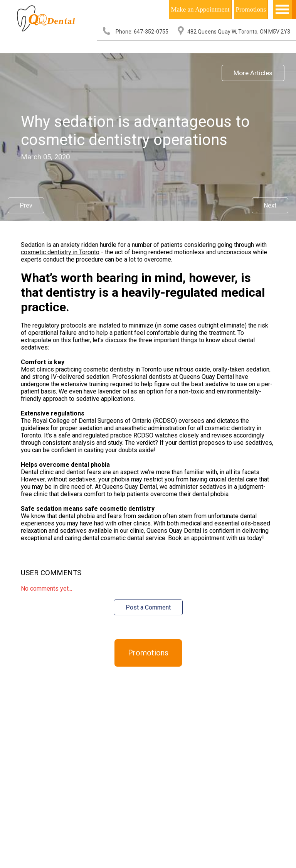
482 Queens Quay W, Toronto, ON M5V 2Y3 (239, 32)
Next (270, 205)
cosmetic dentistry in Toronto (60, 252)
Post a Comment (148, 607)
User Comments (51, 573)
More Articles (253, 73)
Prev (26, 205)
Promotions (251, 9)
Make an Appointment (200, 9)
